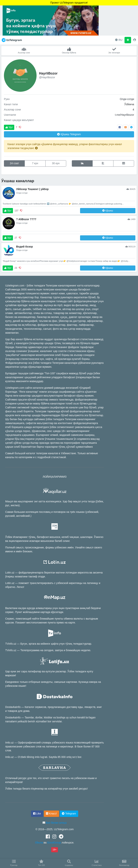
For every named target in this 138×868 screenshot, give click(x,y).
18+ (55, 850)
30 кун (56, 163)
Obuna (39, 843)
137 (16, 211)
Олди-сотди (127, 99)
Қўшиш (69, 134)
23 (16, 268)
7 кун (35, 163)
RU (119, 40)
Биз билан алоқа (56, 823)
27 (16, 238)
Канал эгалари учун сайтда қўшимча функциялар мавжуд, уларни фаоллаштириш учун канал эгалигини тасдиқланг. (65, 146)
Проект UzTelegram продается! (69, 3)
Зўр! (9, 127)
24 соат (14, 163)
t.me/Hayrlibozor (124, 115)
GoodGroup (54, 843)
